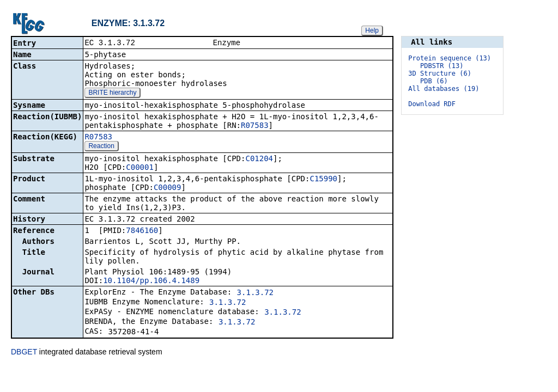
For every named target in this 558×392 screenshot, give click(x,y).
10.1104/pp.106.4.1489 (151, 281)
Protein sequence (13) (450, 58)
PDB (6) (434, 81)
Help (372, 30)
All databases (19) (444, 89)
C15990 (323, 180)
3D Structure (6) (440, 73)
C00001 (140, 168)
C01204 (259, 160)
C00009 (168, 188)
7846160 (142, 231)
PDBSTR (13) (442, 66)
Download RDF (432, 104)
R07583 (255, 126)
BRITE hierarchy (112, 94)
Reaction (101, 147)
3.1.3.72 (255, 293)
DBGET (24, 353)
